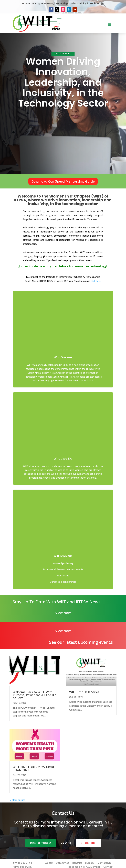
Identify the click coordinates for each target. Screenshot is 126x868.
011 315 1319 (88, 840)
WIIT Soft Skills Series (84, 689)
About (49, 860)
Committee (63, 860)
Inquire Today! (41, 840)
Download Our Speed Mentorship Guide (63, 181)
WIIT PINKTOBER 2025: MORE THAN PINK (34, 765)
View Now (63, 609)
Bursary (90, 860)
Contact (108, 864)
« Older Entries (17, 797)
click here (96, 281)
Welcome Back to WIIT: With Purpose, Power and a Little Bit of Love (34, 692)
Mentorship (104, 860)
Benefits (77, 860)
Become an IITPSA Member (84, 864)
